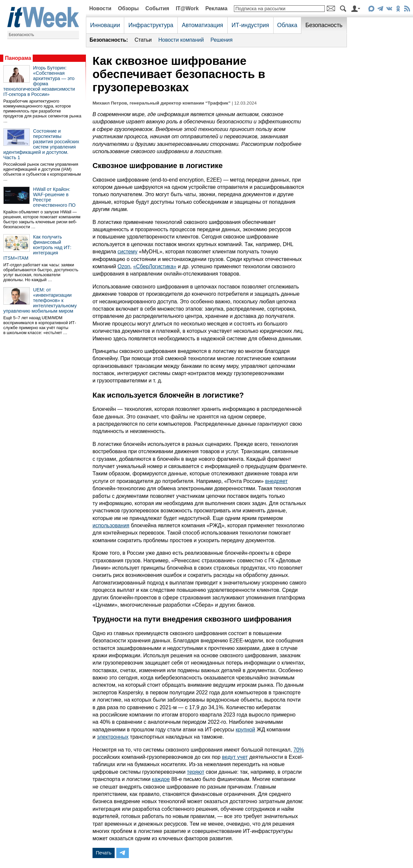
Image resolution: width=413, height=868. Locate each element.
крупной (245, 730)
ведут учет (235, 757)
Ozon (124, 266)
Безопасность (22, 35)
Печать (104, 853)
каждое (161, 779)
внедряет (276, 481)
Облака (287, 25)
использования (111, 525)
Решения (222, 40)
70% (299, 750)
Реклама (216, 8)
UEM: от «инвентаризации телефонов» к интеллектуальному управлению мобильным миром (40, 300)
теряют (196, 772)
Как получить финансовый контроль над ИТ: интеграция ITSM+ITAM (37, 247)
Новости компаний (181, 40)
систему (128, 252)
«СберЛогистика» (155, 266)
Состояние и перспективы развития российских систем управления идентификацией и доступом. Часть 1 (41, 144)
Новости (100, 8)
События (157, 8)
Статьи (143, 40)
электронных (113, 737)
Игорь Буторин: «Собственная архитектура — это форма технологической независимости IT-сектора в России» (39, 81)
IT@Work (187, 8)
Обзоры (128, 8)
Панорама (18, 58)
